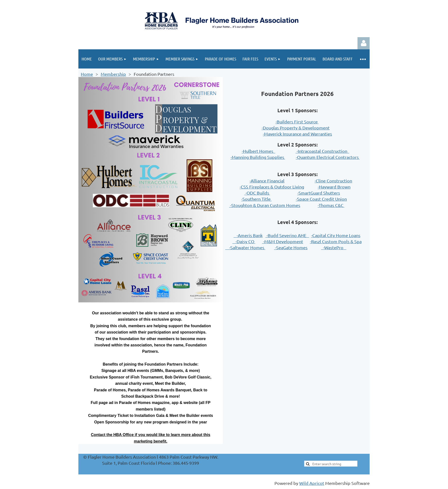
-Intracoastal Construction (322, 151)
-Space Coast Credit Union (321, 199)
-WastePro (334, 247)
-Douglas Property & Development (296, 128)
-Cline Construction (333, 181)
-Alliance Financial (267, 181)
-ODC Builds (257, 193)
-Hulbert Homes (258, 151)
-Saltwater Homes (245, 247)
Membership (113, 74)
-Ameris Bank (250, 235)
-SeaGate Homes (291, 247)
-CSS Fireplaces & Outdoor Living (272, 187)
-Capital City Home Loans (336, 235)
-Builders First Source (297, 122)
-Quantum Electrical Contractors (328, 157)
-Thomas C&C (331, 205)
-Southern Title (256, 199)
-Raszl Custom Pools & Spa (336, 241)
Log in (364, 43)
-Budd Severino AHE (287, 235)
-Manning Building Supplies (258, 157)
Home (87, 74)
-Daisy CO (244, 241)
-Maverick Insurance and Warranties (297, 134)
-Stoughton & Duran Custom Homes (265, 205)
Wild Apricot (312, 483)
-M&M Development (283, 241)
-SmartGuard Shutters (319, 193)
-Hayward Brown (334, 187)
